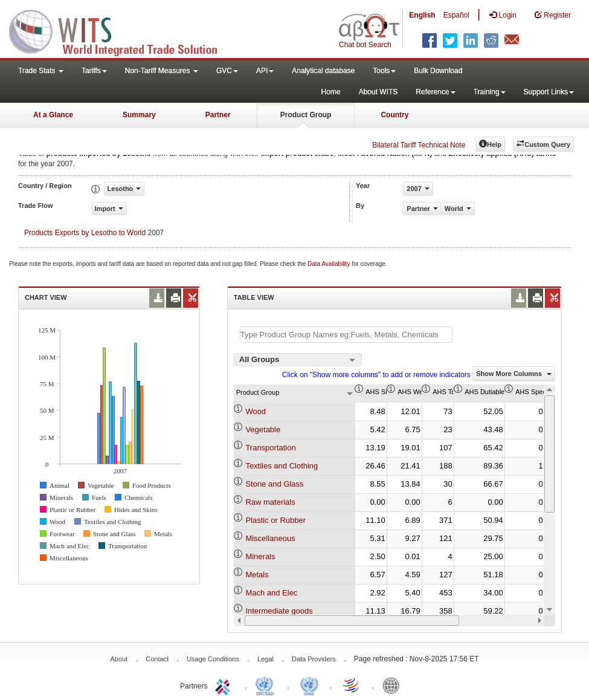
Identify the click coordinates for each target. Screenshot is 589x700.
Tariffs (94, 71)
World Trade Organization (352, 685)
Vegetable (263, 429)
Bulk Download (438, 71)
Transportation (270, 448)
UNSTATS (309, 685)
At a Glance (53, 115)
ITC (225, 685)
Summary (139, 115)
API (265, 71)
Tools (384, 71)
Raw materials (270, 502)
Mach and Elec (271, 593)
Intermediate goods (279, 611)
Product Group (306, 115)
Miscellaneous (270, 538)
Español (456, 15)
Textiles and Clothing (282, 466)
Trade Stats (41, 71)
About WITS (378, 92)
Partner (218, 115)
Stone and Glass (274, 484)
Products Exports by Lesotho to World (85, 233)
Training (490, 92)
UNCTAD (267, 685)
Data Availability (330, 264)
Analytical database (323, 71)
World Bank (394, 685)
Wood (256, 411)
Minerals (260, 556)
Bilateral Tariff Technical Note (419, 145)
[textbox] (346, 335)
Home (331, 92)
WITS (121, 30)
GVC (227, 71)
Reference (435, 92)
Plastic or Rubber (275, 520)
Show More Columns (514, 374)
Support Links (549, 92)
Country (394, 115)
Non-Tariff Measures (162, 71)
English (422, 15)
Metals (257, 575)
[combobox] (298, 360)
